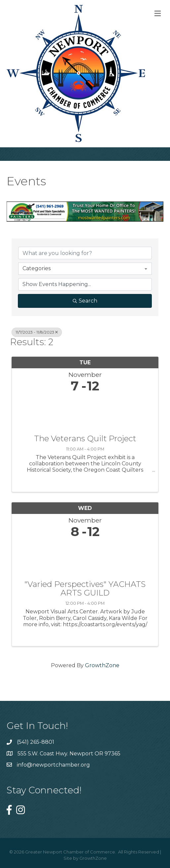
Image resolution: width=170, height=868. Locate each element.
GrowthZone (102, 665)
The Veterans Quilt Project (85, 439)
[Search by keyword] (85, 253)
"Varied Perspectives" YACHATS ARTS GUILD (85, 589)
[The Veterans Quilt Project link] (85, 412)
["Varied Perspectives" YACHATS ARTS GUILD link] (85, 558)
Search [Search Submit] (85, 301)
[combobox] (85, 269)
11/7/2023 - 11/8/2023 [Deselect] (37, 332)
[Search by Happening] (85, 284)
